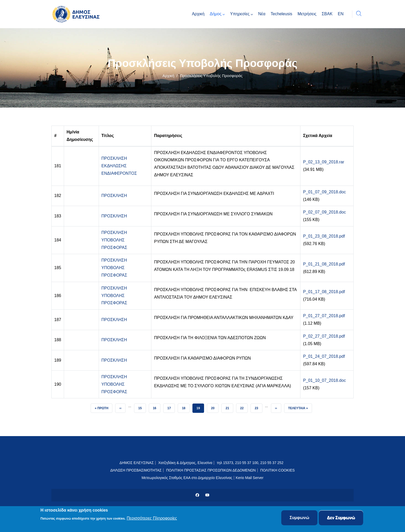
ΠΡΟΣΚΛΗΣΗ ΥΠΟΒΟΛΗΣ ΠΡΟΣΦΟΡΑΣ (114, 240)
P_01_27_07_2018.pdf (324, 316)
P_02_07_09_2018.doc (324, 212)
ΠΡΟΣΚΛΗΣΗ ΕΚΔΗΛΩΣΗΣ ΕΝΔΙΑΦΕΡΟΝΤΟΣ (119, 166)
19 (200, 407)
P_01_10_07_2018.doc (324, 380)
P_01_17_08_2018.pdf (324, 292)
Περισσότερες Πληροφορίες (152, 518)
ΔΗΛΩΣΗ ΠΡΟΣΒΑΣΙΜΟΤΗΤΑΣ (136, 470)
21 (229, 407)
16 (157, 407)
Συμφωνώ (299, 518)
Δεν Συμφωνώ (341, 518)
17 (171, 407)
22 (244, 407)
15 (142, 407)
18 (185, 407)
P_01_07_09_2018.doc (324, 192)
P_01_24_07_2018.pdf (324, 356)
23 (258, 407)
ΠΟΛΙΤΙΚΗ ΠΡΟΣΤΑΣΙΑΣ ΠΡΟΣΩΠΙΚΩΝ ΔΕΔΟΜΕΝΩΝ (211, 470)
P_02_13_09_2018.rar (324, 162)
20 (215, 407)
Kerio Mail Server (249, 478)
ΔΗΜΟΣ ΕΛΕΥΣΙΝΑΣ (137, 463)
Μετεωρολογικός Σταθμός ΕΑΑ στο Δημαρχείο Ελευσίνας (187, 478)
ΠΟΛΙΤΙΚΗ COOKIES (278, 470)
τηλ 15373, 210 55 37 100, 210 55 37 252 (251, 463)
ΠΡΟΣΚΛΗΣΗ (114, 196)
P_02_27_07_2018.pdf (324, 336)
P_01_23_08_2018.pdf (324, 236)
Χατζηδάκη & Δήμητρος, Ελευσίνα (185, 463)
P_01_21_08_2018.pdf (324, 264)
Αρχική (168, 76)
